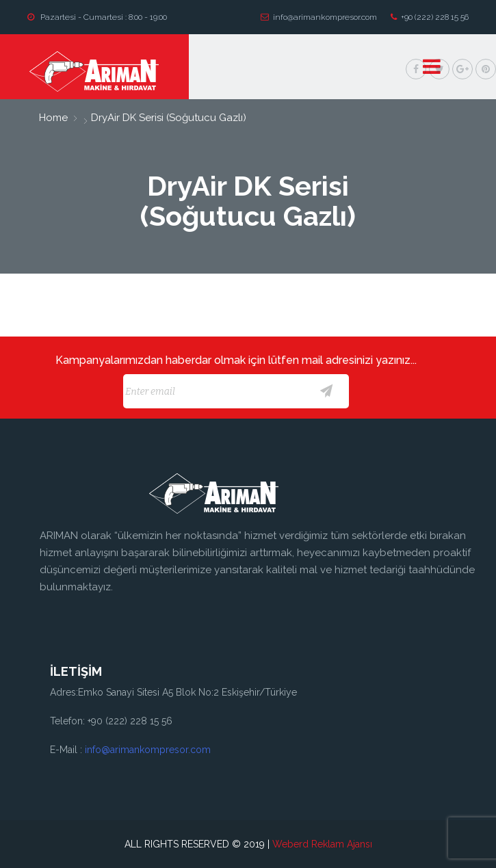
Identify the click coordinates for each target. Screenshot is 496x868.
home (53, 118)
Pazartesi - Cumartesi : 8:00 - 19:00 (97, 17)
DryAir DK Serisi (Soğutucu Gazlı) (167, 118)
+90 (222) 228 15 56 (430, 17)
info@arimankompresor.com (319, 17)
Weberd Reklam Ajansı (322, 844)
